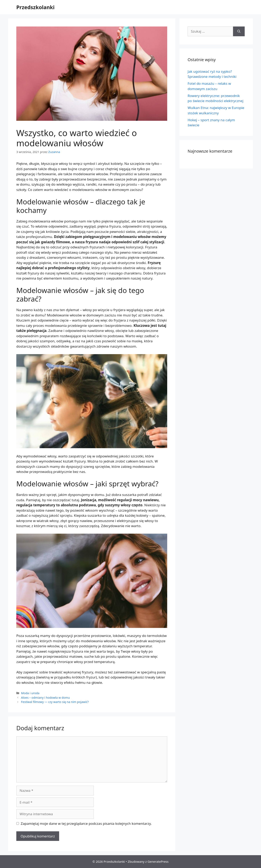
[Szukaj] (239, 31)
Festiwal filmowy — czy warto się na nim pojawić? (55, 702)
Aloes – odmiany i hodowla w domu (45, 698)
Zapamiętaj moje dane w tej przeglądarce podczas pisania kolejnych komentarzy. (86, 823)
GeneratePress (158, 861)
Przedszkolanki (35, 7)
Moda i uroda (30, 693)
